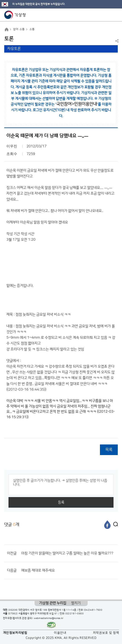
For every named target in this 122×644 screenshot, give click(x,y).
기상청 (15, 15)
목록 (109, 450)
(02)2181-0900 (74, 614)
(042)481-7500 (93, 610)
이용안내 (60, 633)
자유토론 (14, 49)
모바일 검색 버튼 (108, 15)
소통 (32, 29)
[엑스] (115, 525)
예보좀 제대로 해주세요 (38, 570)
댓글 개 (12, 525)
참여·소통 (19, 29)
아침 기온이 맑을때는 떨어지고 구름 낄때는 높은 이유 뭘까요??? (67, 553)
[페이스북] (107, 525)
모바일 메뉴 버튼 (115, 15)
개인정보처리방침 (15, 633)
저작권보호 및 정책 (106, 633)
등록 (61, 502)
